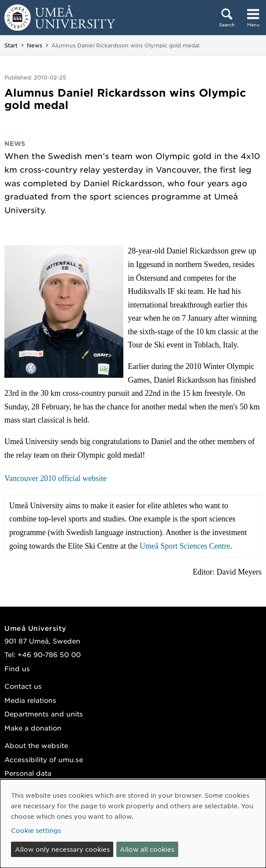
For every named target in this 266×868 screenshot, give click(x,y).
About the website (36, 745)
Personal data (28, 773)
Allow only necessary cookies (62, 849)
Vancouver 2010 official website (56, 478)
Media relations (30, 700)
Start (11, 45)
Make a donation (33, 728)
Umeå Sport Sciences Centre (185, 546)
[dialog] (133, 824)
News (34, 45)
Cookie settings (36, 830)
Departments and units (44, 714)
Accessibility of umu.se (44, 759)
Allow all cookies (147, 849)
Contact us (23, 686)
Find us (17, 668)
